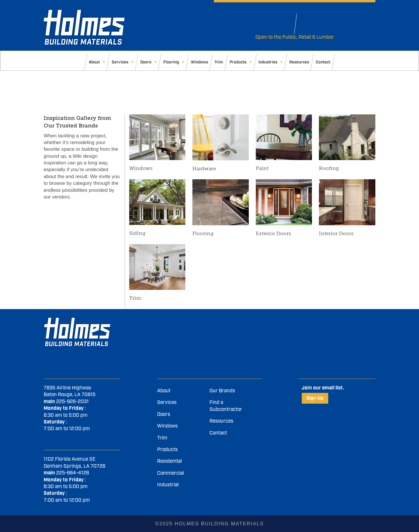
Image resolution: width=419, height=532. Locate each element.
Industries (268, 62)
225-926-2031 (72, 402)
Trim (219, 62)
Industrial (168, 485)
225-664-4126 (73, 473)
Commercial (171, 473)
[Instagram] (272, 321)
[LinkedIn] (271, 321)
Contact (323, 62)
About (94, 62)
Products (238, 62)
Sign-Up (315, 398)
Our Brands (222, 391)
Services (120, 62)
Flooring (171, 62)
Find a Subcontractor (226, 406)
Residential (169, 461)
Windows (199, 62)
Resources (299, 62)
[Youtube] (270, 321)
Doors (146, 62)
